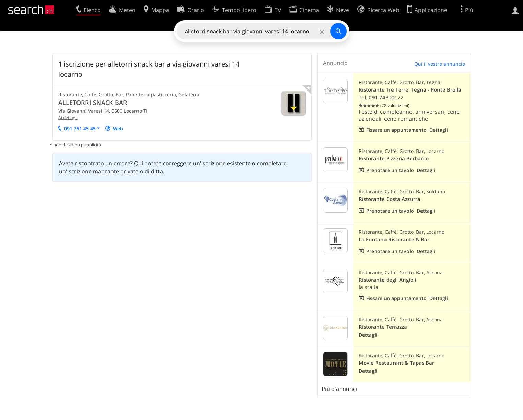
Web (118, 128)
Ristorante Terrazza (383, 327)
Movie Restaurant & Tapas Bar (396, 363)
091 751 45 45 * (82, 128)
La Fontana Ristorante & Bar (394, 239)
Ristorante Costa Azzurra (390, 199)
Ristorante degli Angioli (387, 280)
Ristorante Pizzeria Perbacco (394, 159)
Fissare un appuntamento (396, 130)
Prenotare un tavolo (390, 170)
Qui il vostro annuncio (440, 64)
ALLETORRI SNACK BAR (93, 103)
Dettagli (439, 130)
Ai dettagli (68, 117)
